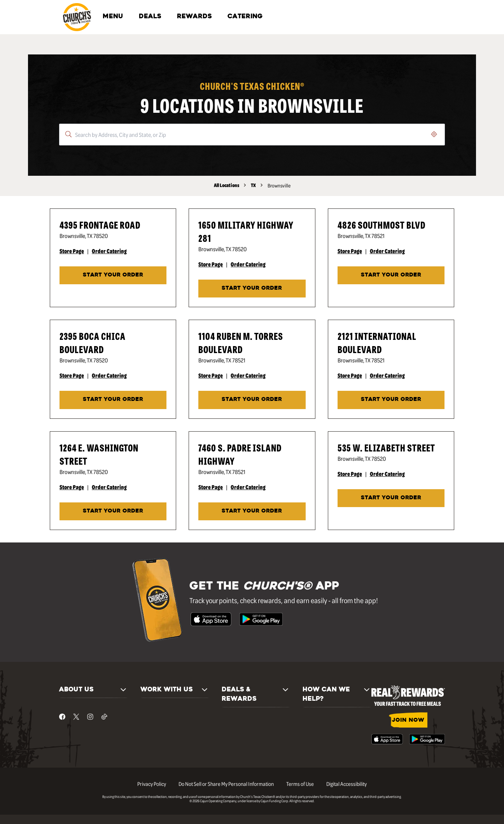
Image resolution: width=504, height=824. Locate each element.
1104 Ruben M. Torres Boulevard (241, 342)
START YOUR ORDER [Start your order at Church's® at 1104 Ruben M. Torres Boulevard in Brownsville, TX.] (252, 400)
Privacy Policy (152, 784)
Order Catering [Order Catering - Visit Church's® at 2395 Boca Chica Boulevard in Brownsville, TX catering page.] (109, 375)
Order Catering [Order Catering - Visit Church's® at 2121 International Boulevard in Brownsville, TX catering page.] (387, 375)
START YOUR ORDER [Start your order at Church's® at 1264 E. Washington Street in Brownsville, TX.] (113, 511)
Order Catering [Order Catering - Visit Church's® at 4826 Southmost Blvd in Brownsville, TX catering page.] (387, 251)
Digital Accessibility (346, 784)
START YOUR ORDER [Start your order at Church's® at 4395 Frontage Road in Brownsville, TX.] (113, 275)
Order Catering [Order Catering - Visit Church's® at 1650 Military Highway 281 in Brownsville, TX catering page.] (248, 264)
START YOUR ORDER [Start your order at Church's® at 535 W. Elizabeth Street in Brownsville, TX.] (391, 498)
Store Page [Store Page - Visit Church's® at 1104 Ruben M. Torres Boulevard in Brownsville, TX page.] (211, 375)
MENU (113, 17)
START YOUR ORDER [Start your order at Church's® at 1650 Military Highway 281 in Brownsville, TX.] (252, 288)
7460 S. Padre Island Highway (240, 454)
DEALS (150, 17)
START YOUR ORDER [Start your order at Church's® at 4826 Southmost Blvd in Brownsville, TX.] (391, 275)
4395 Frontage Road (100, 225)
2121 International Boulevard (377, 342)
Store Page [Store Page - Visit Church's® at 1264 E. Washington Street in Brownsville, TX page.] (72, 487)
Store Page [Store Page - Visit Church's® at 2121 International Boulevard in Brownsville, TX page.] (350, 375)
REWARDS (194, 17)
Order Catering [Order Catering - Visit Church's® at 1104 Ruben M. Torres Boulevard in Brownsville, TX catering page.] (248, 375)
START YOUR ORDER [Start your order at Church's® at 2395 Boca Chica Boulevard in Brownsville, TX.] (113, 400)
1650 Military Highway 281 (246, 231)
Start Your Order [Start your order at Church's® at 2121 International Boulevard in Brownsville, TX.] (391, 400)
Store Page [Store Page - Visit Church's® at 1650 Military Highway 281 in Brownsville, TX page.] (211, 264)
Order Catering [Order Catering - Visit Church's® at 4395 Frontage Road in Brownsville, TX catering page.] (109, 251)
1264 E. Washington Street (99, 454)
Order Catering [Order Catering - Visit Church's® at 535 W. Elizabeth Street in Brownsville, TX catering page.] (387, 474)
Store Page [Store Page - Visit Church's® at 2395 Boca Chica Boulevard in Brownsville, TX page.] (72, 375)
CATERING (245, 17)
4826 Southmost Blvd (381, 225)
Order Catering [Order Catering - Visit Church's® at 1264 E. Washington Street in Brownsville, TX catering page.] (109, 487)
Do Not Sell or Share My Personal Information (226, 784)
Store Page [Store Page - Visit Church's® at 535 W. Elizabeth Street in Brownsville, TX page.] (350, 474)
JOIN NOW (408, 720)
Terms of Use (300, 784)
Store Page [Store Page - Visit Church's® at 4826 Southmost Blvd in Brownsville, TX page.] (350, 251)
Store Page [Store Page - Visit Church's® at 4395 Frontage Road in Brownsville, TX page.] (72, 251)
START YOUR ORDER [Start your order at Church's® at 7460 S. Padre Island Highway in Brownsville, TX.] (252, 511)
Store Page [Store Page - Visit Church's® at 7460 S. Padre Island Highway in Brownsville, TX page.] (211, 487)
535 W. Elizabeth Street (386, 447)
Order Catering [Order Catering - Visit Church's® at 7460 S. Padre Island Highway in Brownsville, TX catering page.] (248, 487)
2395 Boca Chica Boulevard (93, 342)
